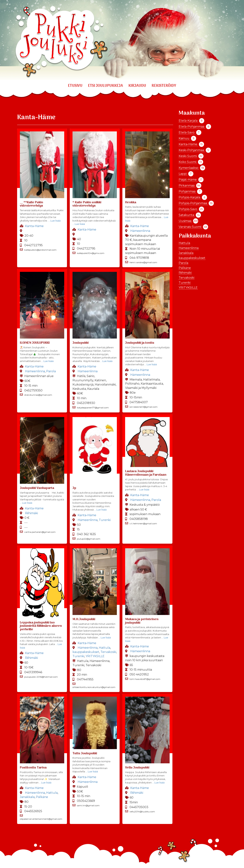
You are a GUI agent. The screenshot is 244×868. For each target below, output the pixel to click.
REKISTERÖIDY (164, 86)
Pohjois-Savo (188, 209)
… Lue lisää (54, 221)
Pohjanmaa (187, 191)
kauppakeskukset (86, 652)
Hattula (105, 648)
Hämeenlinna (140, 231)
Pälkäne (42, 797)
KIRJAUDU (137, 86)
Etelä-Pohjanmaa (192, 127)
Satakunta (187, 215)
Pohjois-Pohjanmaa (193, 203)
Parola (51, 371)
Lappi (183, 174)
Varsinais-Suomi (190, 227)
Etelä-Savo (187, 132)
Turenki (105, 520)
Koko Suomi (188, 162)
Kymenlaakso (189, 168)
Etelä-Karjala (188, 121)
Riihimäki (31, 513)
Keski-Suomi (188, 156)
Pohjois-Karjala (190, 197)
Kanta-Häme (34, 226)
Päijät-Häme (188, 180)
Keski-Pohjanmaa (192, 150)
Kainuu (184, 138)
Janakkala (27, 797)
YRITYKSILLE (95, 656)
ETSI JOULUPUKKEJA (105, 86)
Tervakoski (108, 652)
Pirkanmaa (187, 185)
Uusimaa (185, 221)
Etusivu (75, 86)
